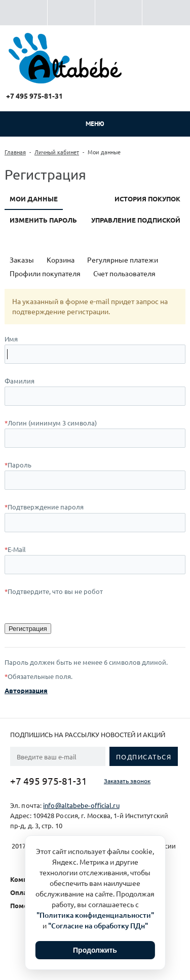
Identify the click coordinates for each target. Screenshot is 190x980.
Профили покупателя (45, 273)
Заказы (22, 260)
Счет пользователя (124, 273)
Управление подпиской (136, 220)
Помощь (24, 905)
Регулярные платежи (123, 260)
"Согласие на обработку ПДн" (98, 926)
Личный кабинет (57, 152)
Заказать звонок (127, 781)
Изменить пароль (43, 220)
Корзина (61, 260)
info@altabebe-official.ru (81, 805)
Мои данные (34, 199)
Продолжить (95, 950)
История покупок (147, 199)
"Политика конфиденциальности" (95, 915)
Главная (15, 152)
